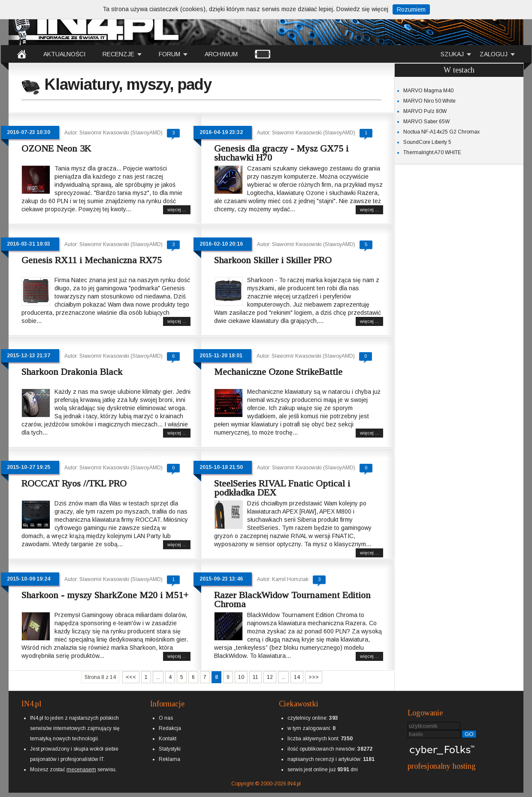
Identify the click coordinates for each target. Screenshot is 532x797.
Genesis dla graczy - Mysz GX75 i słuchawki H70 (281, 153)
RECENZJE (118, 54)
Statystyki (170, 749)
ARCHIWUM (221, 54)
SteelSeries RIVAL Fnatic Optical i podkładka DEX (282, 488)
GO (469, 734)
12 (270, 677)
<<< (131, 677)
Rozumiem (411, 9)
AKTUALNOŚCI (64, 54)
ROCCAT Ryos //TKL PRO (74, 483)
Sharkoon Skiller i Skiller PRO (273, 260)
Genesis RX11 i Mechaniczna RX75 (92, 260)
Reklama (169, 759)
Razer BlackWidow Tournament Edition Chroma (292, 599)
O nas (166, 718)
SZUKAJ (452, 54)
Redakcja (170, 728)
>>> (314, 677)
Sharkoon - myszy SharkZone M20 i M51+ (105, 595)
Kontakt (168, 739)
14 (297, 677)
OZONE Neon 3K (56, 148)
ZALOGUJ (494, 54)
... (158, 677)
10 (241, 677)
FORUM (169, 54)
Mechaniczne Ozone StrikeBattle (278, 372)
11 (255, 677)
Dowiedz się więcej (362, 9)
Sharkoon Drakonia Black (72, 372)
